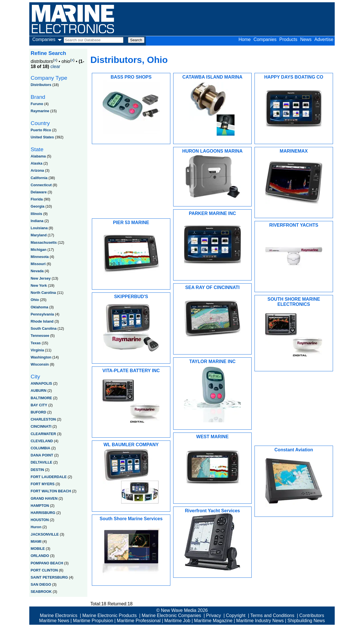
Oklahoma (40, 307)
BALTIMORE (41, 398)
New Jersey (41, 278)
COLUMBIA (41, 448)
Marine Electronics (59, 615)
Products (288, 39)
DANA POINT (42, 455)
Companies (265, 39)
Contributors (312, 615)
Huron (36, 527)
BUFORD (39, 412)
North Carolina (43, 293)
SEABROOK (41, 592)
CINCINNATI (41, 426)
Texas (36, 343)
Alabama (38, 156)
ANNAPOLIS (41, 383)
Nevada (37, 271)
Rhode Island (42, 321)
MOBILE (38, 549)
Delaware (39, 192)
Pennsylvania (42, 314)
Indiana (37, 221)
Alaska (37, 163)
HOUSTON (40, 520)
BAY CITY (39, 405)
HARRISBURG (43, 513)
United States (42, 137)
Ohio (35, 300)
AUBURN (39, 391)
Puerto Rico (41, 130)
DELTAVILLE (42, 462)
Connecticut (41, 185)
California (39, 178)
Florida (37, 199)
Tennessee (40, 336)
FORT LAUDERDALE (49, 477)
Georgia (38, 206)
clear (55, 66)
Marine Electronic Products (109, 615)
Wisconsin (40, 364)
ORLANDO (40, 556)
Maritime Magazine (213, 621)
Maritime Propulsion (93, 621)
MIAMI (36, 541)
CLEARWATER (43, 434)
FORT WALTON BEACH (51, 491)
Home (245, 39)
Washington (41, 357)
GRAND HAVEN (44, 498)
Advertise (324, 39)
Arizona (37, 170)
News (306, 39)
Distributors (41, 85)
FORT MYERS (43, 484)
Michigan (39, 250)
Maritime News (54, 621)
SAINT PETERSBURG (49, 577)
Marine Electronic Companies (171, 615)
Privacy (214, 615)
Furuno (37, 104)
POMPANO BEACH (47, 563)
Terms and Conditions (272, 615)
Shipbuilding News (306, 621)
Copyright (236, 615)
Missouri (38, 264)
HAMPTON (40, 506)
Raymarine (40, 111)
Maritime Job (177, 621)
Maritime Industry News (260, 621)
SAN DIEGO (41, 584)
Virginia (37, 350)
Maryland (39, 235)
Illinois (37, 214)
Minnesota (40, 257)
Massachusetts (44, 242)
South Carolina (44, 328)
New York (39, 285)
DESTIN (37, 470)
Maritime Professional (139, 621)
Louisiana (39, 228)
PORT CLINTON (44, 570)
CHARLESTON (43, 419)
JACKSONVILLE (45, 534)
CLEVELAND (42, 441)
